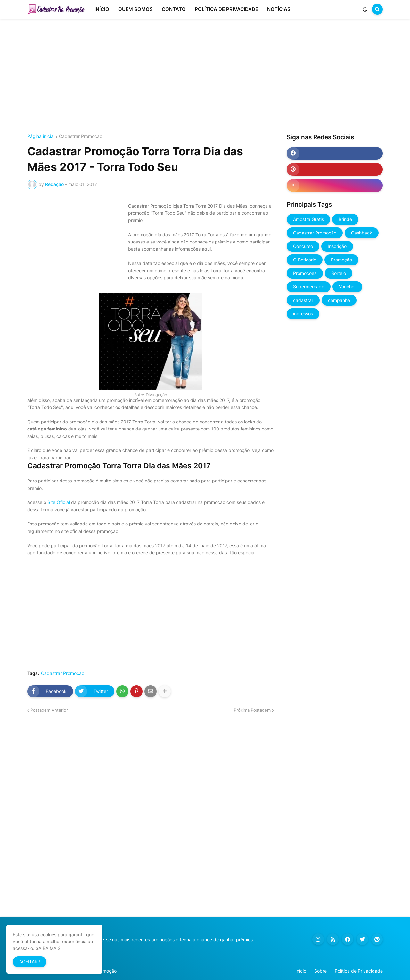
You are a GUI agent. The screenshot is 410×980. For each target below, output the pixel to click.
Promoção (341, 260)
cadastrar (303, 300)
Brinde (345, 219)
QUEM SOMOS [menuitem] (135, 9)
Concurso (303, 246)
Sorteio (339, 273)
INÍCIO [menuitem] (102, 9)
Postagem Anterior (49, 710)
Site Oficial (59, 502)
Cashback (362, 233)
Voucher (347, 287)
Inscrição (337, 246)
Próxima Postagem (252, 710)
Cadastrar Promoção (81, 136)
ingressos (303, 314)
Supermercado (309, 287)
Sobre (320, 971)
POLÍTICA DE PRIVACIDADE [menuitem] (226, 9)
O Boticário (305, 260)
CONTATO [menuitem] (174, 9)
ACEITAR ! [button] (30, 962)
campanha (339, 300)
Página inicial (41, 136)
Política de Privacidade (359, 971)
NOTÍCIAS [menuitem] (279, 9)
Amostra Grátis (308, 219)
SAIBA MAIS (48, 948)
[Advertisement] (205, 76)
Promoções (305, 273)
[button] (365, 9)
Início (301, 971)
